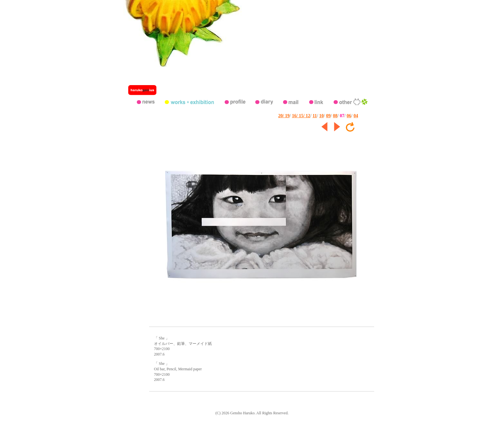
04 (356, 116)
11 (315, 116)
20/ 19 (284, 116)
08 (335, 116)
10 (321, 116)
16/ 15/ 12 (301, 116)
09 (328, 116)
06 (349, 116)
